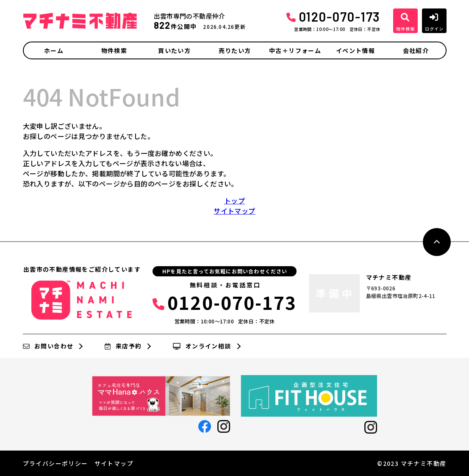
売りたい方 (235, 50)
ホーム (54, 50)
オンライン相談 (202, 346)
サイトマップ (234, 211)
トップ (234, 200)
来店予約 (123, 346)
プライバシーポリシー (56, 463)
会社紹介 (416, 50)
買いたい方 (174, 50)
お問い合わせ (48, 346)
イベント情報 (355, 50)
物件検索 (114, 50)
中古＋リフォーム (295, 50)
